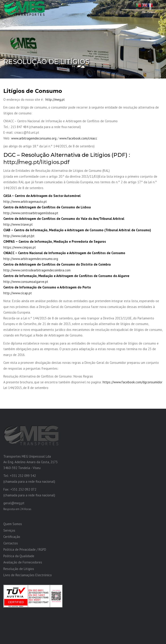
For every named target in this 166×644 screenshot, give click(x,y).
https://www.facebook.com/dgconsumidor (133, 382)
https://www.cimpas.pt (20, 247)
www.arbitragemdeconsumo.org (34, 138)
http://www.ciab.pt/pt (19, 236)
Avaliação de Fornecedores (23, 562)
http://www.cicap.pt (18, 293)
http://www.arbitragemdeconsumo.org (31, 259)
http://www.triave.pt (18, 224)
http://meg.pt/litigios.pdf (36, 162)
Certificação (12, 537)
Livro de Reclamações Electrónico (28, 575)
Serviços (9, 530)
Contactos (11, 543)
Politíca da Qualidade (19, 556)
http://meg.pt (55, 99)
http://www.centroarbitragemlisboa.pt (31, 213)
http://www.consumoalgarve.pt (26, 282)
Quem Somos (13, 524)
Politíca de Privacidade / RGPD (25, 549)
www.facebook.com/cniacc (78, 138)
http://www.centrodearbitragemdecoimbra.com (37, 270)
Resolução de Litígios (19, 569)
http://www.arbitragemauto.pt (25, 202)
